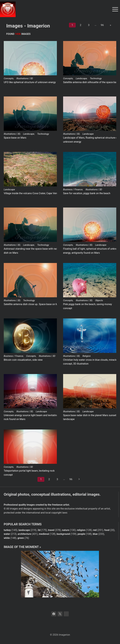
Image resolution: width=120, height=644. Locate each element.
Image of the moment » (22, 547)
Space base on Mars (15, 138)
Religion (86, 356)
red (95, 530)
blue (95, 534)
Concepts (9, 78)
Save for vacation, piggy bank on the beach (87, 193)
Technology (96, 78)
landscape (24, 530)
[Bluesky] (66, 614)
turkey (7, 530)
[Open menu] (115, 9)
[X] (60, 614)
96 (102, 25)
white (7, 538)
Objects (99, 300)
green (21, 538)
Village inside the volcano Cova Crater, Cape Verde (31, 193)
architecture (24, 534)
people (81, 534)
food (107, 530)
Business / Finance (73, 190)
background (63, 534)
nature (66, 530)
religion (81, 530)
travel (51, 530)
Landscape (81, 78)
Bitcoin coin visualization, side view (23, 360)
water (7, 534)
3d (39, 530)
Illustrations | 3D (25, 78)
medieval (44, 534)
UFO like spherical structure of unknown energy (30, 82)
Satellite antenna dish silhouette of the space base (91, 82)
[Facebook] (54, 614)
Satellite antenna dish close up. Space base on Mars (33, 304)
